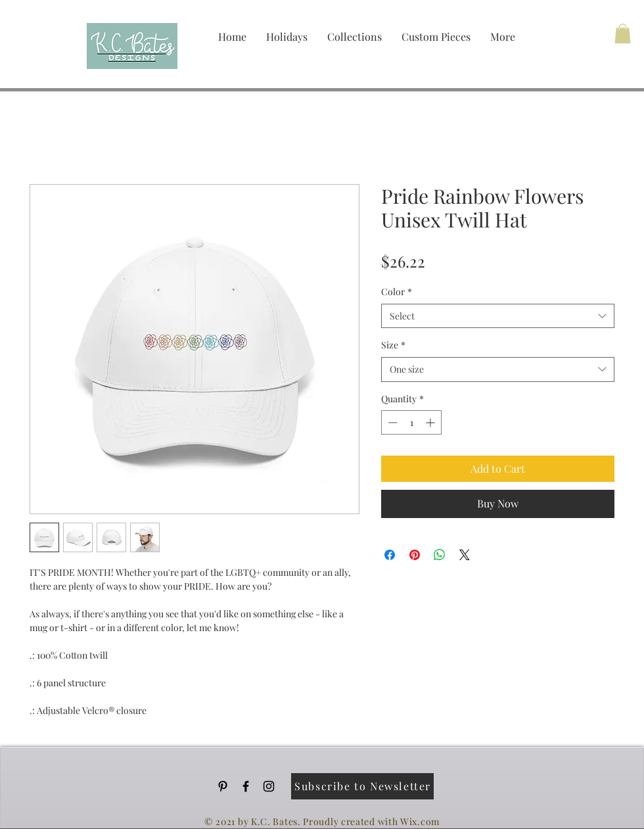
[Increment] (431, 422)
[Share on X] (465, 555)
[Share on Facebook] (390, 555)
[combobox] (498, 316)
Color (397, 292)
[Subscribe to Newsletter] (362, 786)
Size (393, 345)
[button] (623, 34)
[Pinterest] (223, 786)
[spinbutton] (411, 422)
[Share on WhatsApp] (440, 555)
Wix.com (420, 821)
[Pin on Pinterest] (415, 555)
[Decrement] (391, 422)
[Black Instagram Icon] (269, 786)
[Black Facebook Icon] (246, 786)
